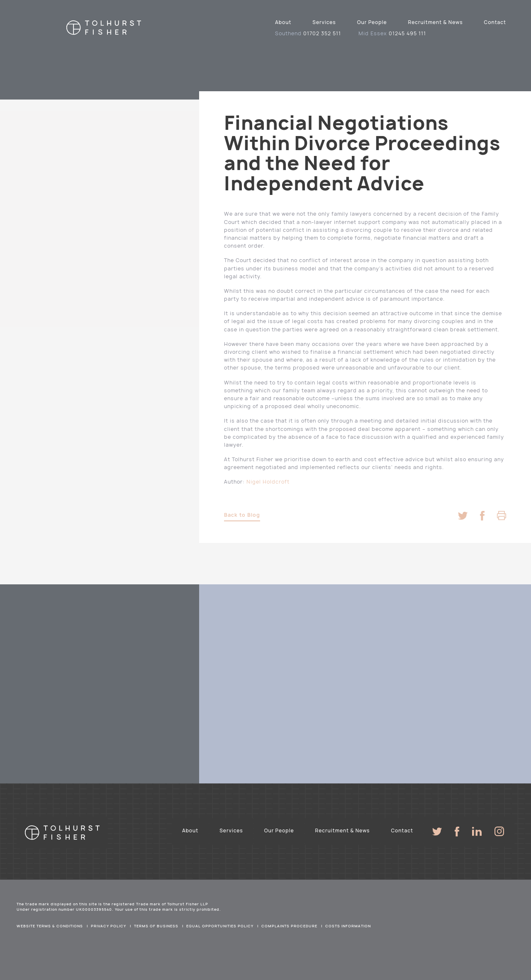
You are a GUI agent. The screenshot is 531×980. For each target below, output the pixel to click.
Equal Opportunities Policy (220, 926)
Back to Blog (242, 515)
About (283, 22)
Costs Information (348, 926)
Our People (372, 22)
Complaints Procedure (289, 926)
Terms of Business (156, 926)
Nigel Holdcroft (268, 482)
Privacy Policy (108, 926)
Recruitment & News (436, 22)
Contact (495, 22)
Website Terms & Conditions (50, 926)
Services (324, 22)
